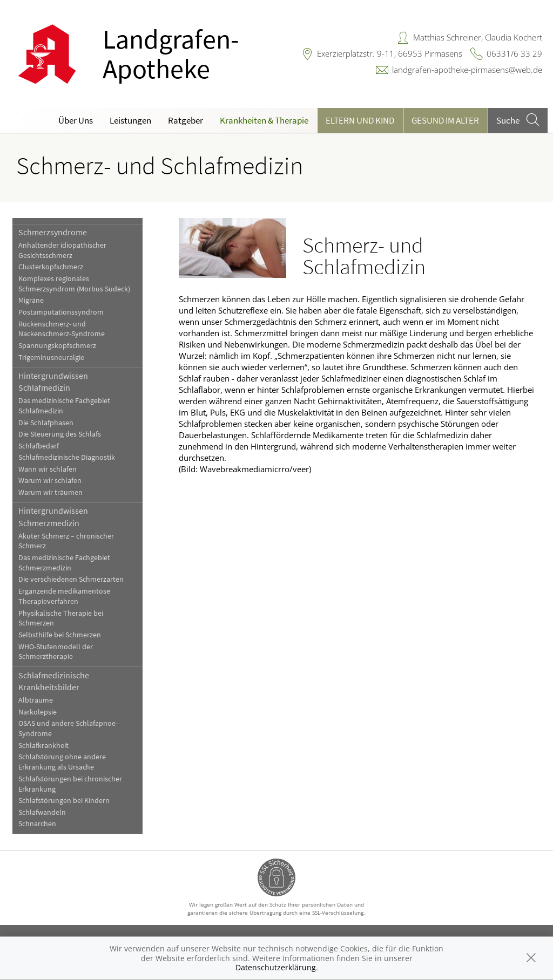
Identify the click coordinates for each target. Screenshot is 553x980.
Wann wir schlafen (48, 469)
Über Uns (76, 120)
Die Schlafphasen (46, 423)
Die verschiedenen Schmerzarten (71, 579)
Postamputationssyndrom (61, 312)
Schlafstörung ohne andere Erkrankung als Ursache (62, 762)
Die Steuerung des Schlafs (60, 434)
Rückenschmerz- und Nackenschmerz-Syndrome (62, 329)
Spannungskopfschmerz (57, 346)
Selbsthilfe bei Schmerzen (60, 635)
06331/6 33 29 (514, 53)
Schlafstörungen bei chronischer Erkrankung (70, 784)
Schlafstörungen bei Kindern (64, 801)
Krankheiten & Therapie (264, 120)
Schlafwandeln (42, 812)
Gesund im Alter (445, 120)
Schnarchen (37, 824)
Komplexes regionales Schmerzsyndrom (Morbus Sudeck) (74, 284)
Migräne (31, 300)
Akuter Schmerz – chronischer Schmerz (66, 541)
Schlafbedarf (39, 446)
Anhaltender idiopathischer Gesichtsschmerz (62, 250)
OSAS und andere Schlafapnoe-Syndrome (68, 729)
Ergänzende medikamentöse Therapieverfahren (64, 596)
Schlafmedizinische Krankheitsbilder (54, 681)
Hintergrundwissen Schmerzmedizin (53, 516)
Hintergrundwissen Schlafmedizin (53, 382)
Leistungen (130, 120)
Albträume (36, 700)
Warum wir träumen (50, 492)
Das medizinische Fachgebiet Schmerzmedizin (64, 563)
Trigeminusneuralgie (51, 358)
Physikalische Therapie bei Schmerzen (61, 618)
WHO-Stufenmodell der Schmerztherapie (56, 652)
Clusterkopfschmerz (51, 267)
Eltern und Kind (360, 120)
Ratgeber (186, 120)
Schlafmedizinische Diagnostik (67, 457)
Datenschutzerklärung (276, 967)
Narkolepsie (38, 712)
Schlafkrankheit (43, 746)
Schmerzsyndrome (53, 232)
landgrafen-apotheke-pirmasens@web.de (467, 70)
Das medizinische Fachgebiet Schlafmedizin (64, 406)
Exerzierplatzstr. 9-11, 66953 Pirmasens (390, 53)
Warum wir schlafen (50, 481)
